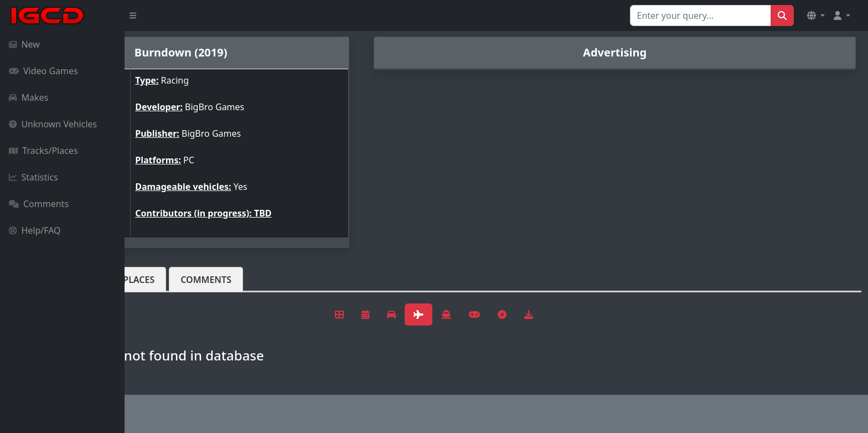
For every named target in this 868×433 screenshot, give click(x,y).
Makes (29, 97)
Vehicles (165, 280)
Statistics (33, 177)
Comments (39, 204)
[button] (816, 16)
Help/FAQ (35, 230)
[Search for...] (701, 16)
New (24, 44)
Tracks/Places (43, 151)
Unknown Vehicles (53, 124)
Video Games (43, 71)
